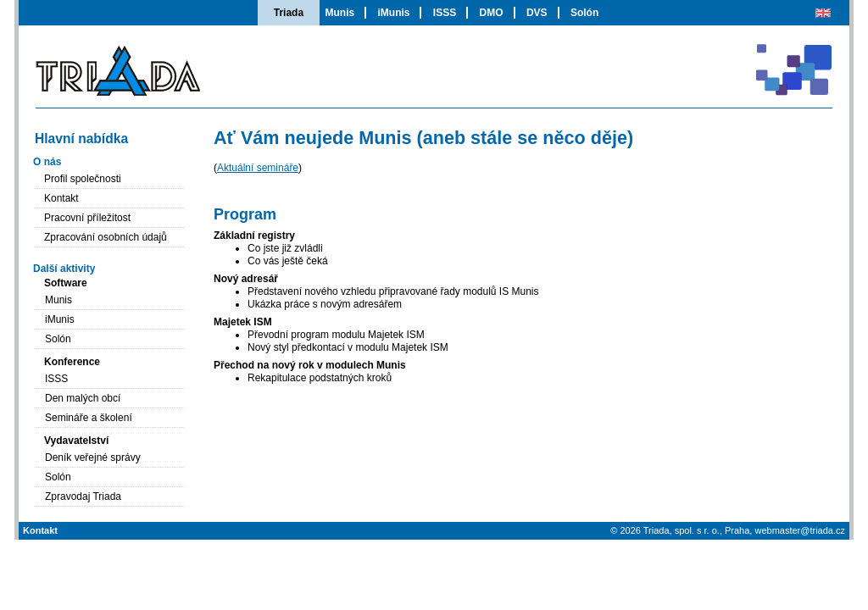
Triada (289, 13)
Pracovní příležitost (87, 218)
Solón (584, 13)
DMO (492, 13)
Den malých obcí (83, 398)
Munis (339, 13)
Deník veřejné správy (93, 457)
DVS (537, 13)
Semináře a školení (89, 418)
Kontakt (61, 198)
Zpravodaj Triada (83, 496)
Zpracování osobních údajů (106, 237)
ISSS (445, 13)
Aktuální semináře (258, 168)
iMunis (393, 13)
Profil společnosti (83, 179)
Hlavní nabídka (81, 139)
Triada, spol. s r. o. (682, 530)
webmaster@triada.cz (800, 530)
